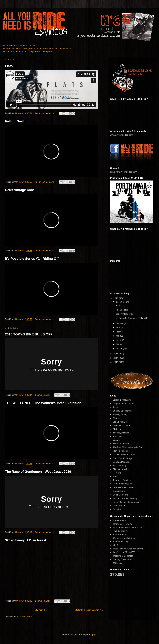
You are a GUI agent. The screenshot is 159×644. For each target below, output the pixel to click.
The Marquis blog (121, 444)
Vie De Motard (120, 422)
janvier (120, 348)
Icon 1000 (118, 476)
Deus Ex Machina (121, 425)
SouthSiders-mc (120, 495)
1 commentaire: (42, 395)
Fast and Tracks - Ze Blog (125, 498)
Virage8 (117, 440)
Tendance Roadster (122, 480)
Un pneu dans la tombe (124, 404)
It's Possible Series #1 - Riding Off (32, 259)
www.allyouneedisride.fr (121, 135)
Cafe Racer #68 (121, 520)
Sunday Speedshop (122, 411)
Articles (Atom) (25, 617)
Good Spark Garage (122, 458)
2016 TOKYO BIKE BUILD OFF (29, 334)
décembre (121, 302)
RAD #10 (118, 524)
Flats (9, 66)
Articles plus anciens (89, 610)
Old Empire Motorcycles (124, 454)
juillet (119, 332)
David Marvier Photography (126, 502)
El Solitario (118, 429)
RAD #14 (129, 524)
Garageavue (119, 491)
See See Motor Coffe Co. (125, 487)
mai (118, 336)
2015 (116, 354)
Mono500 (117, 436)
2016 (116, 298)
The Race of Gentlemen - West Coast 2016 (38, 472)
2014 (116, 358)
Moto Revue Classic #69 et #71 (128, 549)
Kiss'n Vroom (119, 535)
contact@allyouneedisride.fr (123, 172)
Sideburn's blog (120, 542)
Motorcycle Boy (120, 414)
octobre (120, 323)
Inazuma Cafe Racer (123, 556)
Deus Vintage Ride (19, 190)
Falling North (15, 121)
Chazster (117, 418)
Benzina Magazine (122, 462)
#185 (140, 527)
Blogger (93, 635)
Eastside (117, 509)
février (119, 344)
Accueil (40, 610)
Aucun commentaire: (45, 113)
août (119, 327)
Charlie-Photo (119, 506)
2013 (116, 362)
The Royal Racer (121, 433)
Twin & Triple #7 (121, 531)
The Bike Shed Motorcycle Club (128, 447)
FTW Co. (117, 473)
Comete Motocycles (122, 484)
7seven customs (121, 451)
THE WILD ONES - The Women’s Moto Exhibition (43, 403)
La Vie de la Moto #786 (124, 552)
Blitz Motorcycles (121, 469)
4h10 (115, 407)
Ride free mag (120, 466)
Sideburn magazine (122, 400)
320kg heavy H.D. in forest (26, 540)
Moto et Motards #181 (124, 527)
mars (119, 340)
